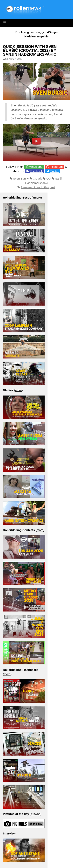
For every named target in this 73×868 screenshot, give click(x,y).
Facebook (36, 171)
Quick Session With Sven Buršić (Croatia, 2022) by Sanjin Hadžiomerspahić (30, 50)
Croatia (38, 178)
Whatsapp (36, 167)
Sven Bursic (18, 105)
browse (35, 814)
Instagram (56, 167)
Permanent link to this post (38, 187)
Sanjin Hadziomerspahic (30, 118)
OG (49, 178)
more (38, 197)
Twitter (54, 171)
